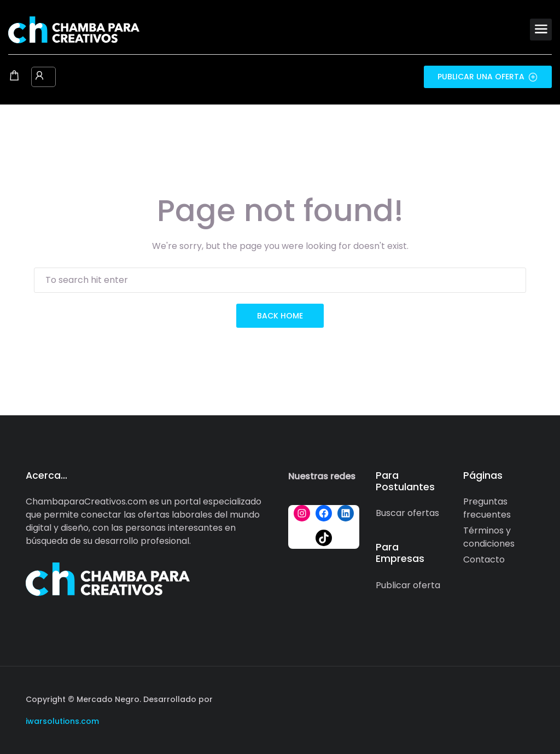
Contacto (484, 559)
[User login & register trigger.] (39, 77)
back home (280, 316)
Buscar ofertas (407, 513)
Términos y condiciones (489, 537)
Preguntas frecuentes (487, 508)
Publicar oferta (408, 585)
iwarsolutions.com (62, 721)
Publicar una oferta (488, 77)
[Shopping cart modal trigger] (14, 77)
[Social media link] (525, 698)
